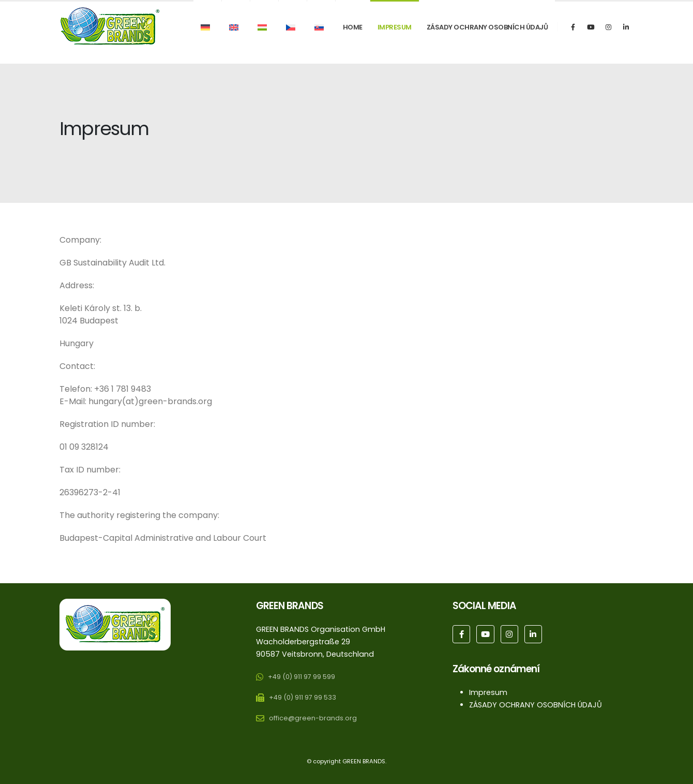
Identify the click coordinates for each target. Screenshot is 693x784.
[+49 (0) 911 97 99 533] (299, 699)
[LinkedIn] (626, 27)
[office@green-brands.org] (306, 720)
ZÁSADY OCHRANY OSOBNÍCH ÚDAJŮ (487, 27)
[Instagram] (608, 27)
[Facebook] (573, 27)
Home (353, 27)
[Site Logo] (110, 27)
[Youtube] (591, 27)
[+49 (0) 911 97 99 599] (298, 679)
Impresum (395, 27)
